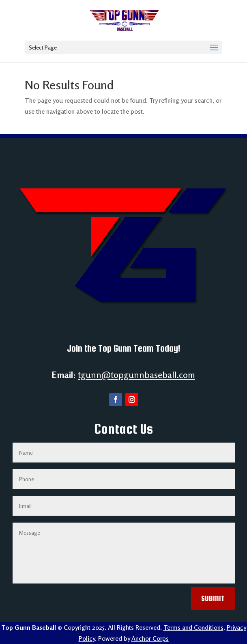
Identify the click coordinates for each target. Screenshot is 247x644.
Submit (213, 598)
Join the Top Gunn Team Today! (124, 348)
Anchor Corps (150, 638)
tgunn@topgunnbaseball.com (136, 375)
